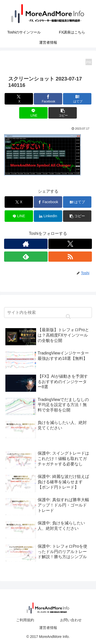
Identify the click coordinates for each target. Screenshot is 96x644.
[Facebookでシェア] (48, 99)
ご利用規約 (25, 620)
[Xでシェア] (19, 99)
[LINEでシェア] (33, 113)
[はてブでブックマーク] (77, 99)
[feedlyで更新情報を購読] (26, 257)
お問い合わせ (71, 620)
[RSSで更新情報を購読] (70, 257)
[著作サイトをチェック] (26, 244)
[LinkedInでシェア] (48, 216)
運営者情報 (48, 628)
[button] (63, 113)
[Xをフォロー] (70, 244)
